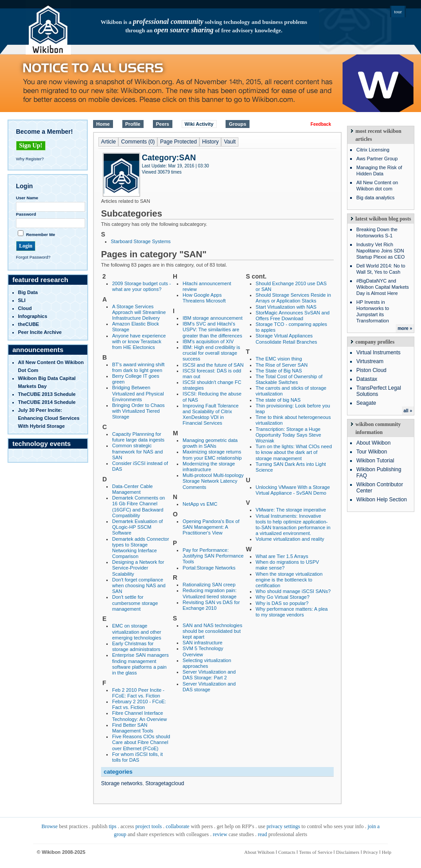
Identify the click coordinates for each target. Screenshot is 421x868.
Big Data (28, 292)
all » (408, 411)
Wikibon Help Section (382, 500)
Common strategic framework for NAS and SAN (137, 451)
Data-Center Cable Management (133, 489)
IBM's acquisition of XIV (208, 341)
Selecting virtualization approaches (207, 663)
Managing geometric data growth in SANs (210, 443)
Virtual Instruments (378, 353)
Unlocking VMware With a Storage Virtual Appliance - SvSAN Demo (293, 490)
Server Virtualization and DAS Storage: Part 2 (209, 675)
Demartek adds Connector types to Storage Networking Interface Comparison (140, 548)
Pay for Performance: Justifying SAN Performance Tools (213, 556)
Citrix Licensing (373, 150)
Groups (237, 124)
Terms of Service (316, 852)
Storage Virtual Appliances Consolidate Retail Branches (287, 339)
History (210, 142)
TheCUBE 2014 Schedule (47, 402)
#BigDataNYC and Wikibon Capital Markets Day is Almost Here (383, 287)
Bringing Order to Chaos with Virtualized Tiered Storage (138, 411)
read (263, 834)
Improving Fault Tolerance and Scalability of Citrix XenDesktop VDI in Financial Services (210, 415)
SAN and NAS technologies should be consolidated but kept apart (212, 631)
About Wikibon (373, 443)
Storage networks (122, 783)
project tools (148, 826)
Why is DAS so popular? (282, 603)
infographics (33, 316)
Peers (163, 124)
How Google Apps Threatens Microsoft (204, 298)
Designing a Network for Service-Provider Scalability (138, 568)
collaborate (177, 826)
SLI (22, 300)
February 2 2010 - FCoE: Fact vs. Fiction (139, 704)
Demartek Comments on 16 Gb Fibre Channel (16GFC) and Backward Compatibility (138, 507)
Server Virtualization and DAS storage (209, 687)
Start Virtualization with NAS (286, 307)
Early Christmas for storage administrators (136, 646)
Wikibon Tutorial (375, 461)
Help (387, 852)
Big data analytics (375, 198)
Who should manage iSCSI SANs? (293, 591)
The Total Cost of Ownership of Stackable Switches (289, 379)
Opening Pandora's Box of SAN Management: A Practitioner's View (211, 527)
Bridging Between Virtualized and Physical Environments (138, 393)
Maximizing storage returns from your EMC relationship (212, 455)
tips (112, 826)
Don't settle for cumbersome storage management (135, 603)
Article (108, 142)
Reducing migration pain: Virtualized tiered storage (210, 593)
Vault (230, 142)
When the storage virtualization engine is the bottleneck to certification (289, 580)
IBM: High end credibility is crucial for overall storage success (211, 353)
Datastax (367, 379)
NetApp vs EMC (200, 504)
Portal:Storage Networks (209, 568)
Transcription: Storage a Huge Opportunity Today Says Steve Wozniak (288, 435)
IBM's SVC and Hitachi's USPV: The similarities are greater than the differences (212, 329)
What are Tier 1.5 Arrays (282, 556)
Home (103, 124)
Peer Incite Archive (40, 332)
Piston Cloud (371, 370)
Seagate (366, 403)
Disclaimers (348, 852)
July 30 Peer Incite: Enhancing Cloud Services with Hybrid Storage (49, 418)
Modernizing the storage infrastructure (209, 467)
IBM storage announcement (212, 318)
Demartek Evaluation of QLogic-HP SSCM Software (137, 527)
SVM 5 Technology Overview (203, 651)
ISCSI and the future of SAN (213, 365)
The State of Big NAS (279, 371)
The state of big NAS (278, 400)
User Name (27, 198)
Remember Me (41, 234)
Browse (49, 826)
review (220, 834)
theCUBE (29, 324)
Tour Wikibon (372, 452)
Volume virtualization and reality (290, 539)
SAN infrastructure (203, 643)
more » (405, 328)
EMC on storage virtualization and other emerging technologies (137, 632)
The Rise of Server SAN (282, 365)
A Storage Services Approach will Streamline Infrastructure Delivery (139, 312)
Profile (133, 124)
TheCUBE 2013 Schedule (47, 394)
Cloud (25, 308)
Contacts (287, 852)
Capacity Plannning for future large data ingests (138, 437)
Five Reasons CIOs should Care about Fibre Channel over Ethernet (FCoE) (141, 742)
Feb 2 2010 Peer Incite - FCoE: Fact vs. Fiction (138, 693)
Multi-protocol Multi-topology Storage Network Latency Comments (213, 481)
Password (26, 214)
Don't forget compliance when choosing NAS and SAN (139, 585)
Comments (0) (138, 142)
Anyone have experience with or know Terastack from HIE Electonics (139, 341)
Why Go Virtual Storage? (283, 597)
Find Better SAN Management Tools (133, 728)
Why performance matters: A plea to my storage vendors (292, 612)
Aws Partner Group (377, 159)
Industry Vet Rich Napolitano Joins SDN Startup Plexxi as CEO (380, 251)
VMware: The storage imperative (291, 510)
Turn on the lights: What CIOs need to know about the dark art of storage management (294, 452)
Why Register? (30, 159)
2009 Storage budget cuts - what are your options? (142, 286)
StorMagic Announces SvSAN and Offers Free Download (293, 316)
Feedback (321, 124)
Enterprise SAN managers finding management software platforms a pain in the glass (140, 664)
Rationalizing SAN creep (209, 585)
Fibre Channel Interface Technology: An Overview (140, 716)
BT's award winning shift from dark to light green (138, 367)
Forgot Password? (33, 257)
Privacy (370, 852)
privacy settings (284, 826)
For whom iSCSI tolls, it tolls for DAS (137, 757)
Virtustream (370, 361)
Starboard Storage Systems (141, 241)
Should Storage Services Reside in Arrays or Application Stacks (293, 298)
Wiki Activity (199, 124)
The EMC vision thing (279, 359)
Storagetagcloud (165, 783)
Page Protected (178, 142)
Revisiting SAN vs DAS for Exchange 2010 (211, 605)
